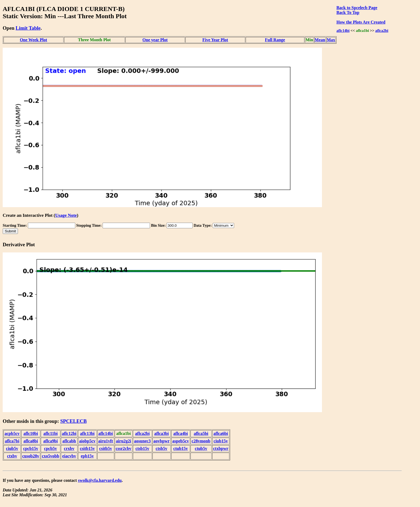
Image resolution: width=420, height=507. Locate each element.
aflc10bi (31, 433)
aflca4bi (181, 433)
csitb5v (106, 448)
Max (331, 40)
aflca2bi (382, 31)
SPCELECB (74, 421)
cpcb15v (31, 448)
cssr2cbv (124, 448)
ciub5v (12, 448)
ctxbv (12, 456)
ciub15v (221, 441)
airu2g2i (124, 441)
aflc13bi (87, 433)
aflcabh (69, 441)
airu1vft (106, 441)
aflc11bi (50, 433)
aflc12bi (69, 433)
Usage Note (66, 215)
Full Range (275, 40)
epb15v (87, 456)
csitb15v (87, 448)
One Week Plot (33, 40)
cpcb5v (51, 448)
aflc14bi (343, 31)
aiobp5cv (87, 441)
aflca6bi (221, 433)
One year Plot (155, 40)
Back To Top (348, 12)
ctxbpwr (221, 448)
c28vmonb (201, 441)
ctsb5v (162, 448)
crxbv (69, 448)
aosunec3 (142, 441)
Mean (320, 40)
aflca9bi (50, 441)
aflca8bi (31, 441)
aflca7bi (12, 441)
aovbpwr (162, 441)
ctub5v (201, 448)
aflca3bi (162, 433)
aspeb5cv (181, 441)
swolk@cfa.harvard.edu (100, 480)
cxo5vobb (50, 456)
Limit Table (28, 28)
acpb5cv (12, 433)
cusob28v (31, 456)
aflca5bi (201, 433)
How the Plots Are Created (361, 22)
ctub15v (181, 448)
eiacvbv (69, 456)
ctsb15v (142, 448)
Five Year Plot (215, 40)
